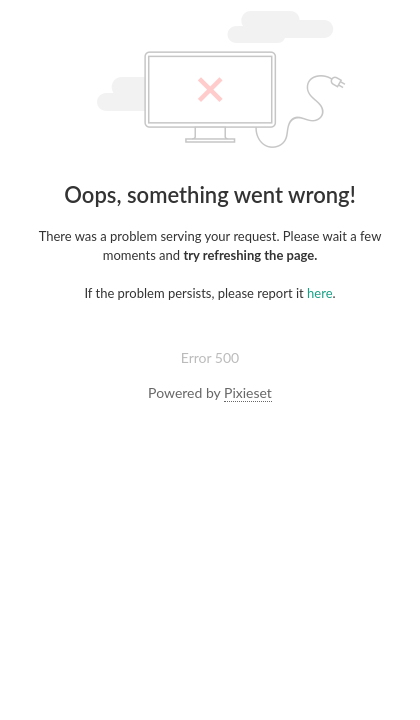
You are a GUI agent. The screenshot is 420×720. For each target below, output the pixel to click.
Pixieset (248, 392)
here (319, 293)
